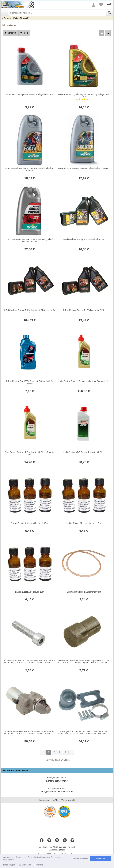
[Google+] (72, 840)
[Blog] (57, 840)
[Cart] (109, 5)
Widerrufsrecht (68, 800)
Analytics (39, 865)
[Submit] (110, 13)
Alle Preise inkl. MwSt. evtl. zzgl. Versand (57, 847)
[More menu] (94, 5)
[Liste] (108, 33)
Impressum (44, 800)
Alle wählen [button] (100, 859)
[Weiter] (71, 752)
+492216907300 (57, 781)
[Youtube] (65, 840)
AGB (55, 800)
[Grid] (102, 33)
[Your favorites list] (101, 5)
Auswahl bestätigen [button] (80, 859)
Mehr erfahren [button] (9, 860)
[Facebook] (42, 840)
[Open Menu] (5, 13)
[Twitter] (49, 840)
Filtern (24, 33)
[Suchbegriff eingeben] (57, 13)
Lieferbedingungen (57, 850)
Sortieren (10, 33)
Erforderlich (26, 865)
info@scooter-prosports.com (57, 792)
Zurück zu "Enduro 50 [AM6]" (16, 18)
